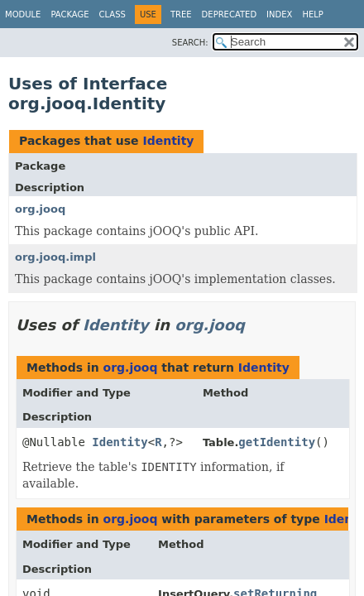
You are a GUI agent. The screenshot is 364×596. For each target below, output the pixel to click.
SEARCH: (190, 43)
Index (279, 14)
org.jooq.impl (55, 257)
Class (113, 14)
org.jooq (40, 209)
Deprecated (230, 14)
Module (23, 14)
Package (69, 14)
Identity (168, 141)
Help (312, 14)
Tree (181, 14)
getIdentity (277, 442)
